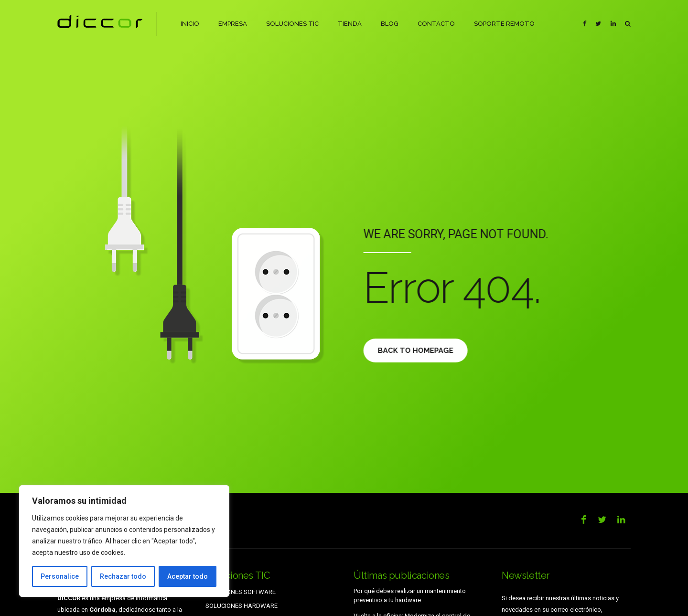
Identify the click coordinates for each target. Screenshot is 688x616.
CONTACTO (436, 24)
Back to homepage (421, 350)
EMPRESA (233, 24)
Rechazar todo (123, 576)
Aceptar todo (188, 576)
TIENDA (349, 24)
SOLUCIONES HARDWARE (242, 606)
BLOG (389, 24)
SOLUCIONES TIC (292, 24)
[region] (124, 541)
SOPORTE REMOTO (504, 24)
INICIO (190, 24)
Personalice (60, 576)
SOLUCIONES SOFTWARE (241, 592)
